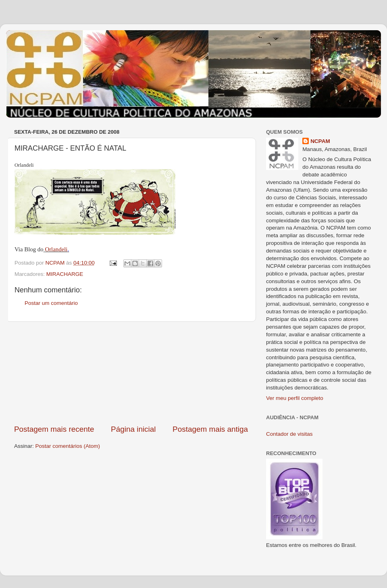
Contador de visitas (289, 434)
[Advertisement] (131, 373)
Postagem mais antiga (210, 429)
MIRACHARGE (65, 274)
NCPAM (320, 141)
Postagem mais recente (54, 429)
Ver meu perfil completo (295, 398)
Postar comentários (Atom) (68, 446)
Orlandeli (56, 249)
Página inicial (133, 429)
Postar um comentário (51, 303)
